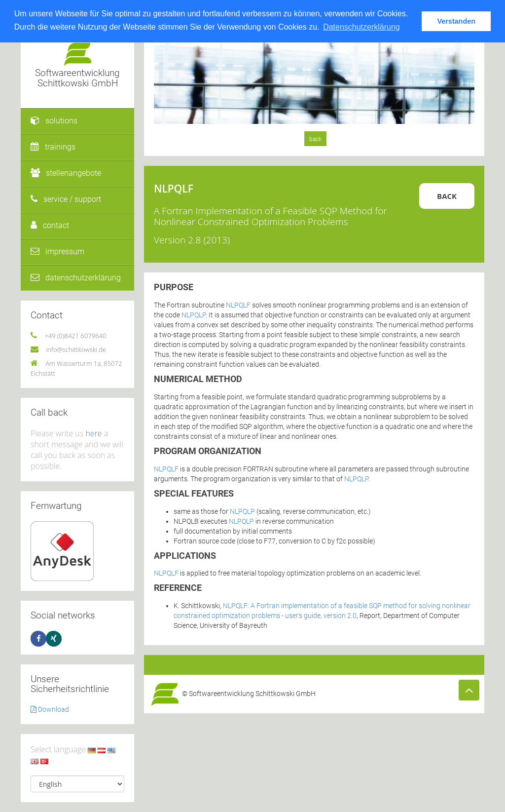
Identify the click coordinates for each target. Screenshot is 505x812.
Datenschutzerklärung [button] (361, 27)
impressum (57, 251)
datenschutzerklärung (76, 278)
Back (447, 196)
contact (50, 225)
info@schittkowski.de (76, 349)
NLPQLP (194, 315)
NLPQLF (238, 305)
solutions (54, 121)
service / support (66, 199)
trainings (53, 147)
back (315, 139)
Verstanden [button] (456, 21)
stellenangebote (66, 173)
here (93, 433)
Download (50, 709)
